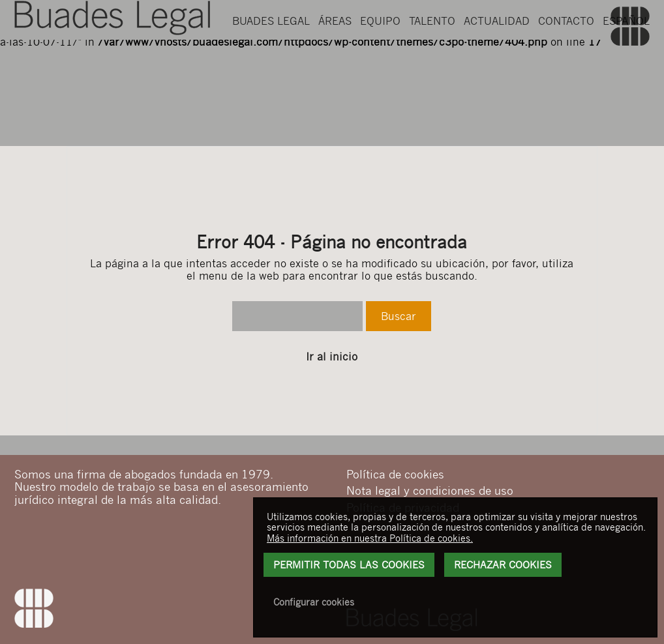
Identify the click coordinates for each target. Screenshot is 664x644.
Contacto (566, 59)
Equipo (380, 59)
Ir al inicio (332, 357)
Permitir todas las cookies (349, 564)
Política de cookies (395, 474)
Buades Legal (271, 59)
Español (626, 59)
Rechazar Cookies (503, 564)
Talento (432, 59)
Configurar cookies (314, 602)
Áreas (335, 59)
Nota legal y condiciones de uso (430, 490)
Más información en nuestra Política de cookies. (370, 538)
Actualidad (497, 59)
